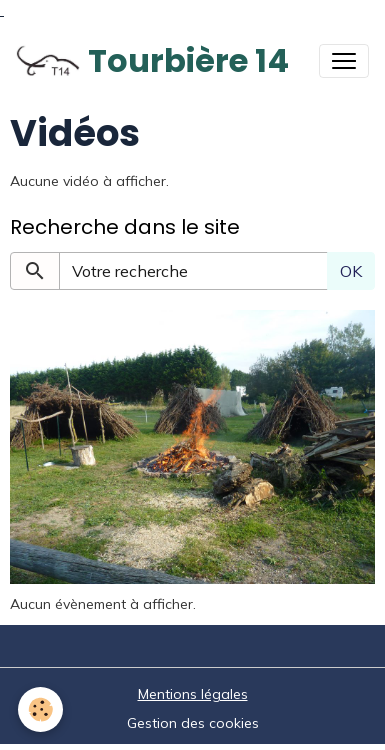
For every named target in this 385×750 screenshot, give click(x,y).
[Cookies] (40, 709)
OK (351, 271)
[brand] (152, 61)
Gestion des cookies (193, 723)
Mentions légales (193, 694)
